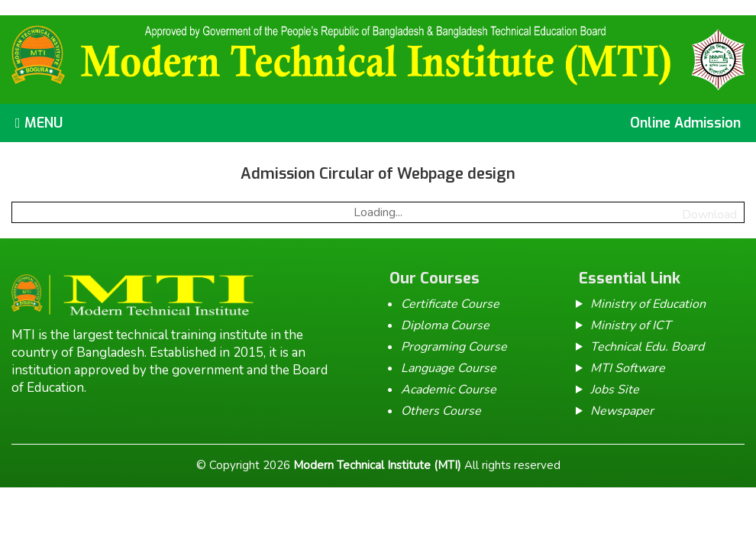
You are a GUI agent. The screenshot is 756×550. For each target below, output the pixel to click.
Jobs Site (615, 390)
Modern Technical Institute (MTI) (377, 465)
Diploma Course (445, 325)
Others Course (441, 411)
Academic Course (449, 390)
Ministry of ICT (631, 325)
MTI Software (628, 368)
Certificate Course (450, 304)
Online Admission (685, 123)
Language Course (449, 368)
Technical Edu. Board (647, 347)
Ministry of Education (648, 304)
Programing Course (454, 347)
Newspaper (622, 411)
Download (709, 215)
